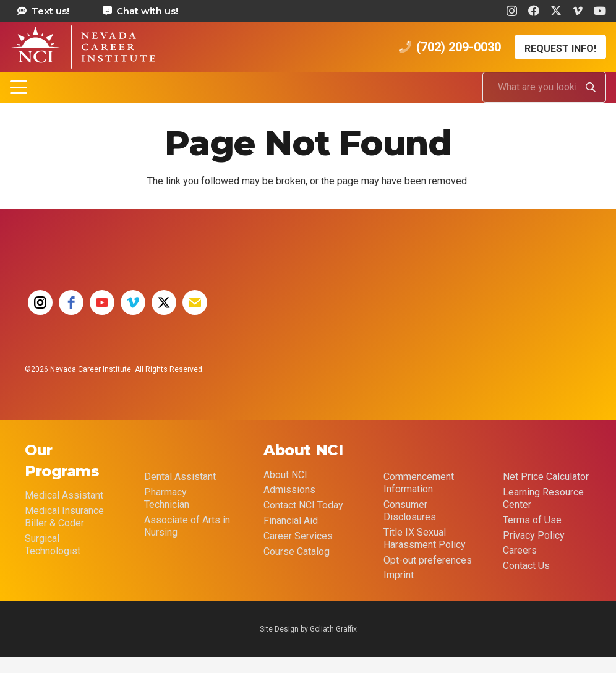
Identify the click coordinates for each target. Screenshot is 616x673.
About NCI (285, 475)
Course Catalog (297, 551)
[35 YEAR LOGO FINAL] (304, 315)
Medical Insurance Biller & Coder (64, 517)
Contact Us (526, 566)
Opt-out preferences (428, 560)
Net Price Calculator (546, 477)
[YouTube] (600, 11)
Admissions (289, 490)
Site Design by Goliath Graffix (308, 629)
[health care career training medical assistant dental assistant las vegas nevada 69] (83, 47)
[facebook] (71, 302)
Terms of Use (532, 520)
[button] (19, 87)
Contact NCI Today (303, 505)
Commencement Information (419, 483)
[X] (556, 11)
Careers (520, 550)
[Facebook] (534, 11)
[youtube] (102, 302)
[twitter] (164, 302)
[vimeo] (133, 302)
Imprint (399, 575)
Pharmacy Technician (167, 498)
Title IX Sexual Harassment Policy (425, 538)
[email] (195, 302)
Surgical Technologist (53, 545)
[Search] (591, 87)
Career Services (298, 536)
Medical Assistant (64, 495)
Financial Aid (291, 521)
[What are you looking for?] (544, 87)
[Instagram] (512, 11)
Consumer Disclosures (410, 511)
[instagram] (40, 302)
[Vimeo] (578, 11)
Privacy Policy (534, 535)
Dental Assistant (180, 477)
